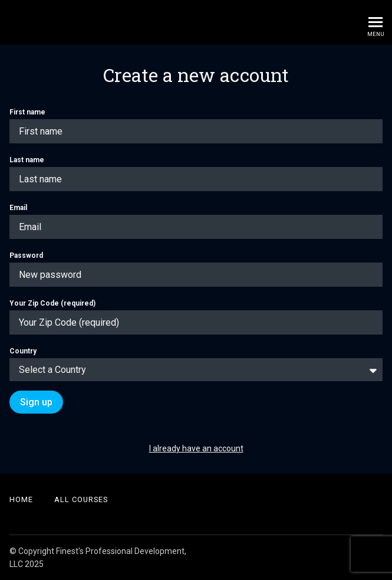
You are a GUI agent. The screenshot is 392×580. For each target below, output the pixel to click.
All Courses (81, 499)
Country (196, 364)
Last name (196, 173)
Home (21, 499)
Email (196, 221)
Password (196, 269)
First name (196, 126)
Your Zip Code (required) (196, 317)
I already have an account (196, 448)
